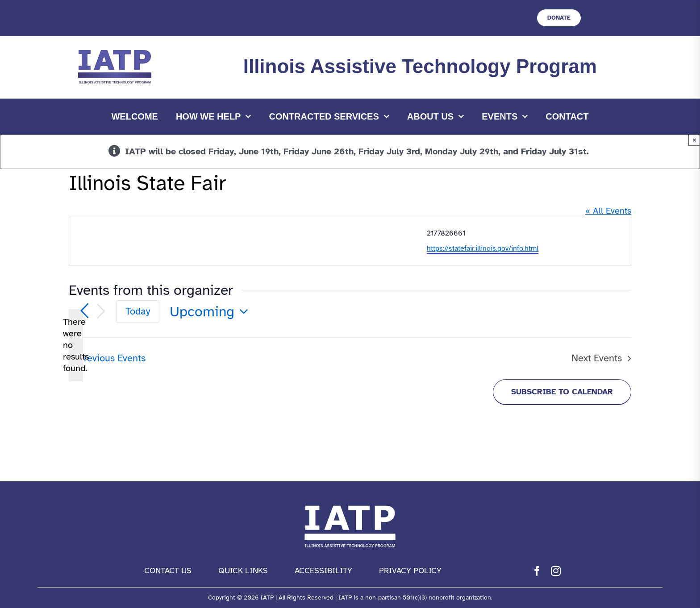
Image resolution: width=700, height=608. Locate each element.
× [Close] (694, 140)
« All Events (608, 211)
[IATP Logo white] (350, 503)
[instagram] (556, 571)
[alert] (76, 345)
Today (138, 311)
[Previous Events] (84, 311)
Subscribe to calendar (562, 392)
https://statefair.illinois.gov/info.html (483, 248)
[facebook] (537, 571)
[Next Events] (101, 311)
